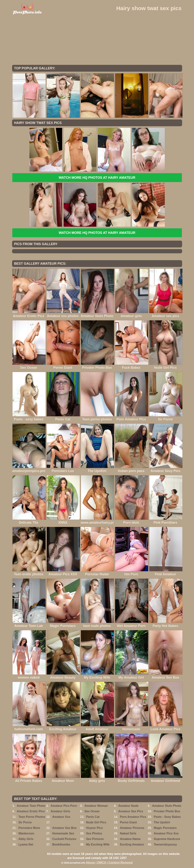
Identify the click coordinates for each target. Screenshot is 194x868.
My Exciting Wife (98, 844)
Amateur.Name (130, 839)
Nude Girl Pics (96, 822)
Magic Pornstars (165, 828)
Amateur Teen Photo (31, 806)
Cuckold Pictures (64, 839)
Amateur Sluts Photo (167, 806)
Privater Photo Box (167, 811)
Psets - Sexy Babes (167, 817)
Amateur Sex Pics (131, 811)
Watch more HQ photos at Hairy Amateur (97, 178)
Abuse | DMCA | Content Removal (109, 863)
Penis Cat (93, 817)
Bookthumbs (61, 844)
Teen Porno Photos (32, 817)
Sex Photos (94, 833)
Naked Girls (128, 833)
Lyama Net (26, 844)
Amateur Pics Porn (64, 806)
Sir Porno (25, 822)
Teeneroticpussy (165, 844)
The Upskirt (162, 822)
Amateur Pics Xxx (166, 833)
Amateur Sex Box (64, 828)
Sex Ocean (92, 811)
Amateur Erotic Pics (31, 811)
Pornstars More (29, 828)
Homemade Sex (63, 833)
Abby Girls (26, 839)
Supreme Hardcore (167, 839)
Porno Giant (128, 822)
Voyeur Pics (94, 828)
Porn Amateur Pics (133, 817)
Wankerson (26, 833)
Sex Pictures (95, 839)
